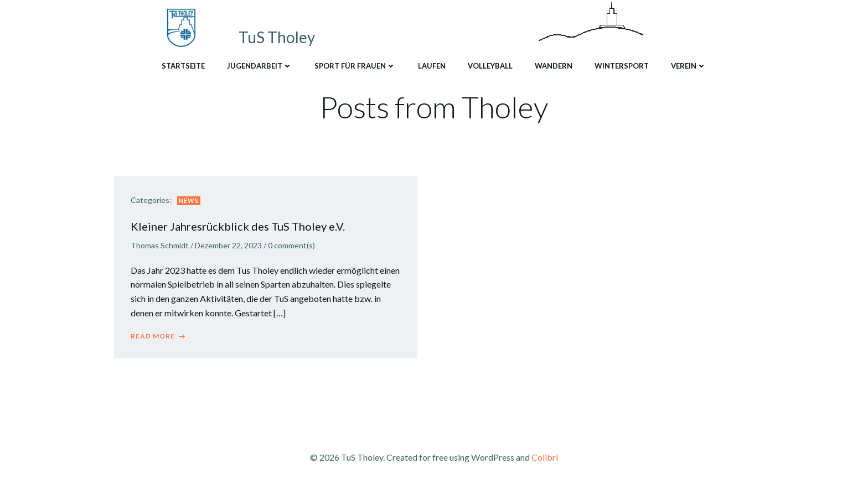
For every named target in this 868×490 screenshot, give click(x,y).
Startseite (183, 66)
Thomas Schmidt (160, 245)
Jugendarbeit (260, 66)
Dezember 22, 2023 (228, 245)
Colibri (545, 457)
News (189, 200)
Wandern (554, 66)
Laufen (432, 66)
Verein (689, 66)
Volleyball (490, 66)
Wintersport (622, 66)
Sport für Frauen (355, 66)
